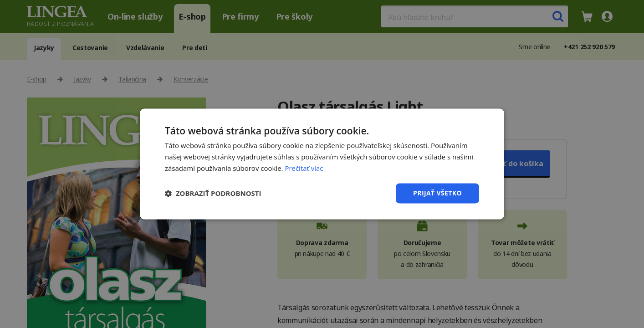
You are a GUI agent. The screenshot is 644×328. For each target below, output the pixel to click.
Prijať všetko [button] (437, 193)
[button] (213, 193)
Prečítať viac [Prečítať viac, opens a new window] (304, 168)
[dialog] (322, 164)
